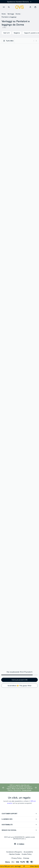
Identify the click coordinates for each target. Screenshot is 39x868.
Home (4, 14)
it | (21, 844)
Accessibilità (28, 852)
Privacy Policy (17, 858)
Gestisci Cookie (15, 854)
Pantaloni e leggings (9, 17)
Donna (18, 14)
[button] (35, 7)
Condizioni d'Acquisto (14, 852)
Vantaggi (11, 14)
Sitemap (26, 858)
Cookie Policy (27, 854)
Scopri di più (27, 790)
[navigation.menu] (4, 7)
